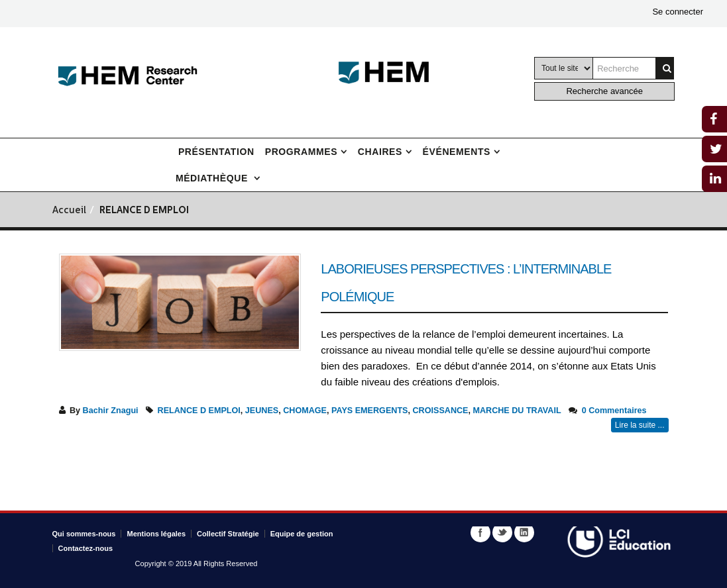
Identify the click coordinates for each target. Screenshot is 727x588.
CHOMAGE (305, 411)
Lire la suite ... (640, 425)
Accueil (69, 211)
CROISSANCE (441, 411)
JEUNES (262, 411)
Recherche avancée (604, 91)
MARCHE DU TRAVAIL (517, 411)
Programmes (301, 152)
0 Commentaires (614, 411)
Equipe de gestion (302, 534)
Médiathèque (213, 178)
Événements (457, 152)
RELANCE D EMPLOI (199, 411)
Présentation (216, 152)
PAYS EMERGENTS (369, 411)
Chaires (380, 152)
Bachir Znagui (111, 411)
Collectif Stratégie (228, 534)
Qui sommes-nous (84, 534)
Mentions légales (156, 534)
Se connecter (678, 12)
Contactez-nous (86, 548)
